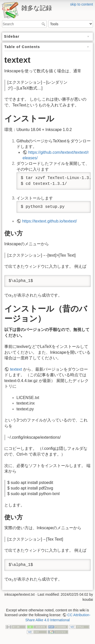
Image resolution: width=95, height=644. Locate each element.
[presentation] (11, 296)
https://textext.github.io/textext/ (49, 221)
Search (44, 24)
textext (16, 369)
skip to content (82, 4)
